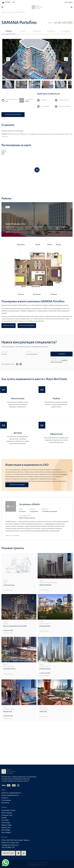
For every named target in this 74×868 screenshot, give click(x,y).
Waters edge (6, 825)
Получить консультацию (17, 485)
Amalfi (4, 818)
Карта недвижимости (10, 795)
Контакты (5, 803)
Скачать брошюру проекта (13, 115)
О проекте (9, 31)
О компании (6, 800)
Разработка (33, 866)
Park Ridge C (6, 833)
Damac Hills (6, 828)
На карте (23, 31)
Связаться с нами (8, 853)
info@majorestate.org (10, 845)
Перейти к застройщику (12, 536)
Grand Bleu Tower (8, 810)
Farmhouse (6, 823)
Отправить (61, 354)
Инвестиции (37, 31)
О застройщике (65, 31)
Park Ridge (6, 830)
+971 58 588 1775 (8, 848)
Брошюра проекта (9, 326)
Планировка (51, 31)
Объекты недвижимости (11, 793)
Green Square (7, 813)
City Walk (5, 820)
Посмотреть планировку (27, 326)
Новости (5, 798)
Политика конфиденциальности (37, 864)
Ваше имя (4, 352)
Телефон (29, 352)
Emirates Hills (7, 815)
